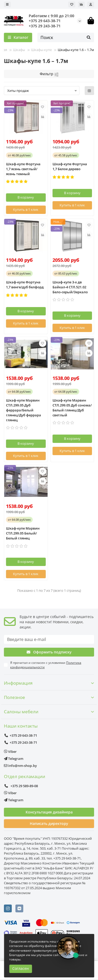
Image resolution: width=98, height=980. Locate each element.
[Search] (66, 37)
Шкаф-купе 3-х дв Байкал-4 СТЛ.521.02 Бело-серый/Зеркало (70, 287)
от (19, 155)
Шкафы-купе (41, 50)
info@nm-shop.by (20, 766)
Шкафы (19, 50)
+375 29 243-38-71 (45, 26)
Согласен (21, 968)
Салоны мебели (49, 712)
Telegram (14, 759)
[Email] (49, 639)
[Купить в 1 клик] (26, 210)
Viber (10, 752)
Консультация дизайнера (49, 812)
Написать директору (49, 823)
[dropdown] (7, 4)
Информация (49, 683)
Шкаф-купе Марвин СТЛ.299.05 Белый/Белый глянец (23, 533)
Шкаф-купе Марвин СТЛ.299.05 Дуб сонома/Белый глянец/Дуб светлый (72, 408)
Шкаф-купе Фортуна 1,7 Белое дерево (70, 166)
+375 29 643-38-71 (45, 21)
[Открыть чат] (68, 948)
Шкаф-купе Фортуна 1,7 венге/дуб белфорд (25, 285)
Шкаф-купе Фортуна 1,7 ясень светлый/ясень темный (23, 169)
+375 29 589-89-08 (21, 786)
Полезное (49, 697)
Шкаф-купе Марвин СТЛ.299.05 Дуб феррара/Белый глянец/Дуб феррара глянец (24, 410)
